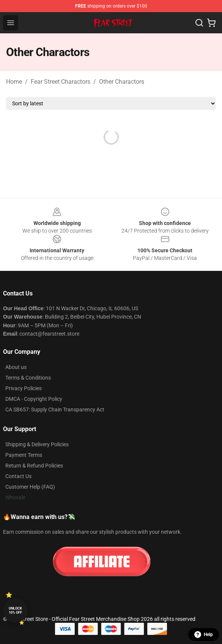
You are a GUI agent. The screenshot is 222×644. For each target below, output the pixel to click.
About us (16, 367)
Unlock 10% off (15, 610)
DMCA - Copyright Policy (34, 399)
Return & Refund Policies (34, 466)
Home (14, 82)
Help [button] (204, 635)
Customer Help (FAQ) (30, 487)
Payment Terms (24, 455)
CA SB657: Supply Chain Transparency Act (55, 410)
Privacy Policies (24, 388)
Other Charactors (122, 82)
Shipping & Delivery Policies (37, 444)
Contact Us (18, 476)
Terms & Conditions (28, 378)
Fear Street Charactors (61, 82)
